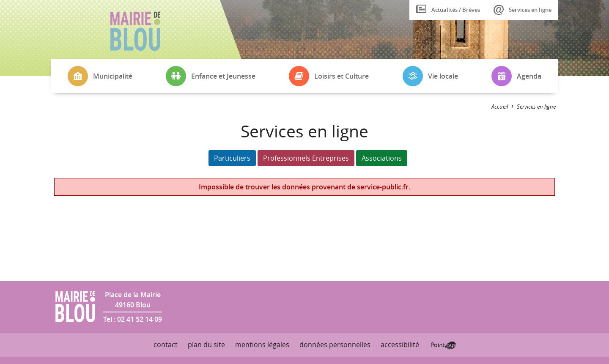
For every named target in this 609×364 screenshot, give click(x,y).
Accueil (500, 107)
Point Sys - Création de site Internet (443, 345)
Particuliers (232, 158)
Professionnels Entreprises (306, 158)
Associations (382, 158)
